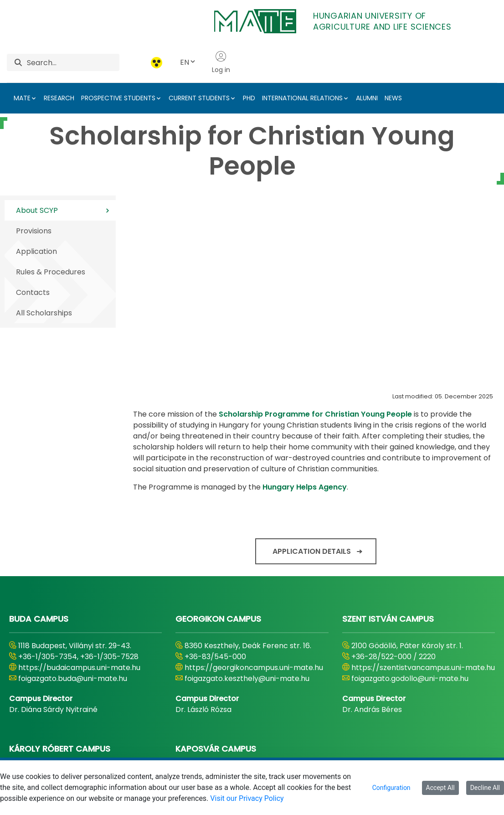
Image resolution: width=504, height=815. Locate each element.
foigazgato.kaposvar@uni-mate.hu (247, 650)
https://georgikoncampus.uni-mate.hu (254, 498)
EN (188, 62)
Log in (221, 62)
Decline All (485, 788)
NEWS (393, 98)
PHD (249, 98)
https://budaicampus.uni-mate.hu (79, 498)
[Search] (73, 62)
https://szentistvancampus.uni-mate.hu (423, 498)
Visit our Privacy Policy (247, 798)
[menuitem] (188, 749)
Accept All (440, 788)
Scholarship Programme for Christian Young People (315, 245)
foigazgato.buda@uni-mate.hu (73, 509)
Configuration (391, 788)
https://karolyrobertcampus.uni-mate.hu (78, 633)
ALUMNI (367, 98)
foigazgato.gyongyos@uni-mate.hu (81, 650)
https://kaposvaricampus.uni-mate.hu (253, 639)
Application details (312, 382)
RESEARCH (59, 98)
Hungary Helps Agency (305, 317)
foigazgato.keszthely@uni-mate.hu (247, 509)
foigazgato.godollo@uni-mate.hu (410, 509)
